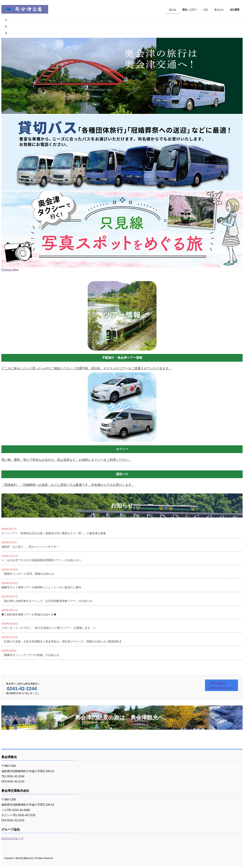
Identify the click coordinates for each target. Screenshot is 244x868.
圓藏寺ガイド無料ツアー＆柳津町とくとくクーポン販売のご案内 (41, 587)
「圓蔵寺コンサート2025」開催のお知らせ (28, 574)
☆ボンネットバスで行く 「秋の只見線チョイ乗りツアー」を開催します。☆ (48, 628)
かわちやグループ (12, 838)
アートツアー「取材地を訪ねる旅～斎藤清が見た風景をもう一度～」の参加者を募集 (54, 533)
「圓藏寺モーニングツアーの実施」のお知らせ (30, 655)
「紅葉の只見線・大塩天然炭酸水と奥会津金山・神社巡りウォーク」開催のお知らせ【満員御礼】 (62, 641)
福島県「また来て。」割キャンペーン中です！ (30, 547)
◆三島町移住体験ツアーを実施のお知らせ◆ (29, 614)
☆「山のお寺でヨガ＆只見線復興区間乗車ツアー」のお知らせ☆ (41, 560)
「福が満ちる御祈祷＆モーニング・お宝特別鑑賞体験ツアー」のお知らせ (47, 601)
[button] (7, 270)
